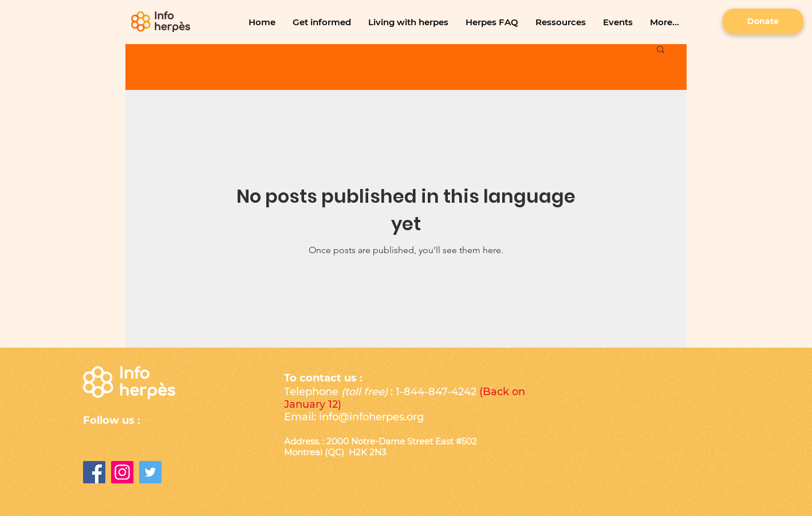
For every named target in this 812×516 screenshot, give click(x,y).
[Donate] (763, 21)
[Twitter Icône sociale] (150, 472)
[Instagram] (122, 472)
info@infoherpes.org (371, 417)
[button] (322, 22)
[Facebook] (94, 472)
